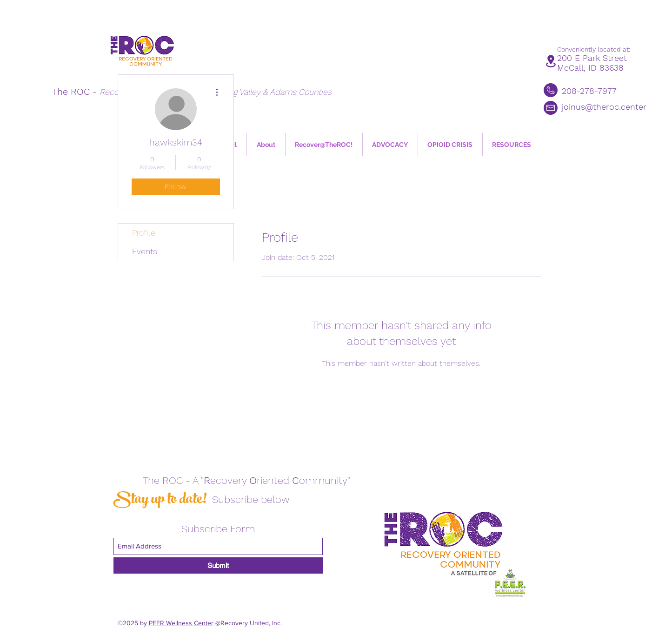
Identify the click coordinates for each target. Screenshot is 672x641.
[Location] (551, 61)
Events (145, 251)
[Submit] (218, 565)
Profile (144, 233)
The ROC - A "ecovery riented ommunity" (246, 480)
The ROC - (76, 92)
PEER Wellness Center (181, 623)
